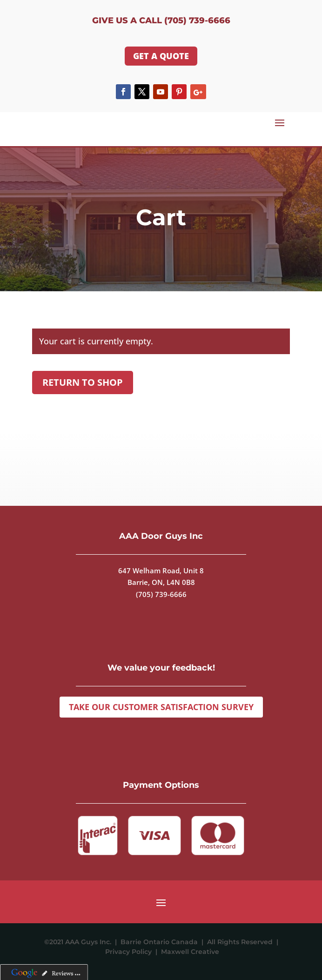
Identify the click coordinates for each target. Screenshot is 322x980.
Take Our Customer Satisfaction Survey (161, 707)
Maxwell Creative (190, 952)
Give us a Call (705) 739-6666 (161, 20)
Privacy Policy (130, 952)
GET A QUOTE (161, 56)
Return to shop (83, 382)
